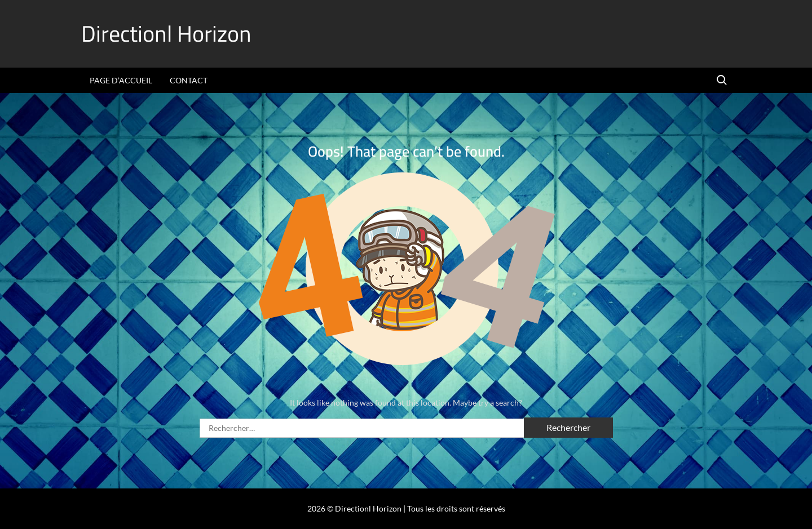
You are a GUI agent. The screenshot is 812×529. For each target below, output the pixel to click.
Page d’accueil (121, 80)
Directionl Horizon (166, 34)
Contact (189, 80)
